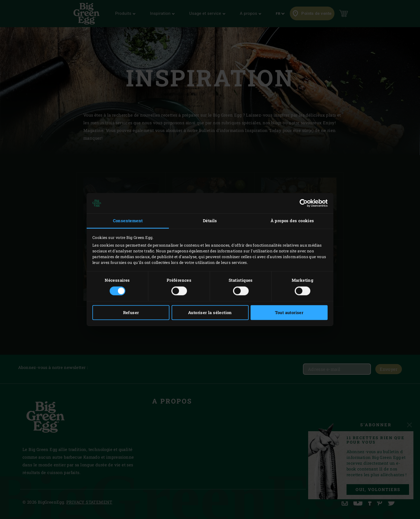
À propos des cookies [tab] (292, 221)
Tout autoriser (289, 313)
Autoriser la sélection (210, 313)
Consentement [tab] (128, 221)
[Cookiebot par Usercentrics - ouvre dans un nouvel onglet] (304, 203)
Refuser (131, 313)
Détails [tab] (210, 221)
